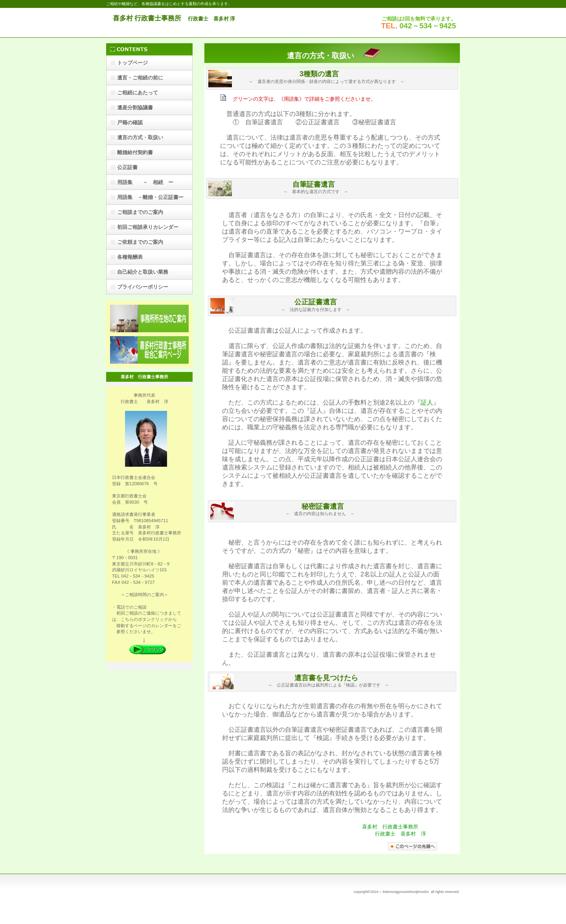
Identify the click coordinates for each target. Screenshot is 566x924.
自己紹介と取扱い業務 (143, 272)
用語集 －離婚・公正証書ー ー (153, 199)
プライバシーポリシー (143, 287)
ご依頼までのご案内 (140, 242)
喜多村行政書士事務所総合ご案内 (149, 350)
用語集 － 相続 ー (145, 182)
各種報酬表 (130, 257)
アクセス (149, 318)
